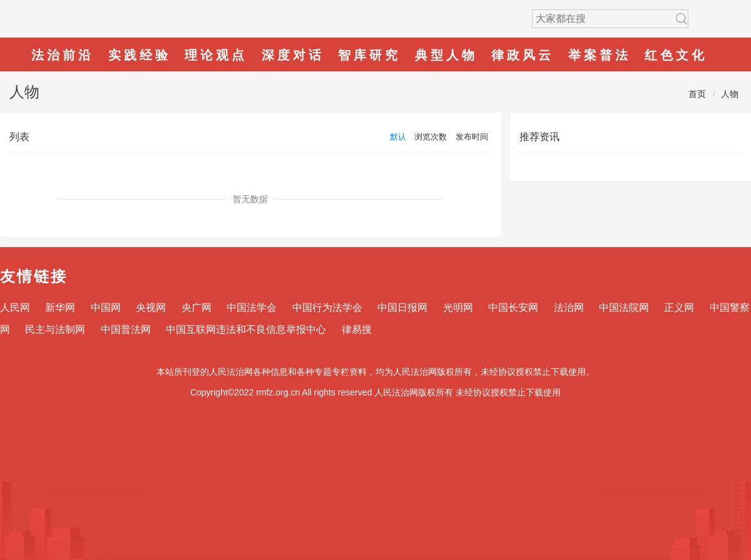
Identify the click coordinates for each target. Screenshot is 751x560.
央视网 (151, 308)
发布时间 (472, 137)
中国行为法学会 (327, 308)
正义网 (679, 308)
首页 (697, 94)
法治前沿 (63, 55)
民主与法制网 (55, 329)
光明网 (458, 308)
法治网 (569, 308)
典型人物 (446, 55)
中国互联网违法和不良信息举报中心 (246, 329)
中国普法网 (126, 329)
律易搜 (357, 329)
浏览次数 (431, 137)
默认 (398, 137)
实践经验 (140, 55)
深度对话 (293, 55)
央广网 (197, 308)
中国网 (106, 308)
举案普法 (600, 55)
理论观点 (216, 55)
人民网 (15, 308)
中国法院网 (624, 308)
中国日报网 (402, 308)
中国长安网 (513, 308)
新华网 (60, 308)
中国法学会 (252, 308)
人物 (730, 94)
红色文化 (676, 55)
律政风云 (523, 55)
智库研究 (369, 55)
